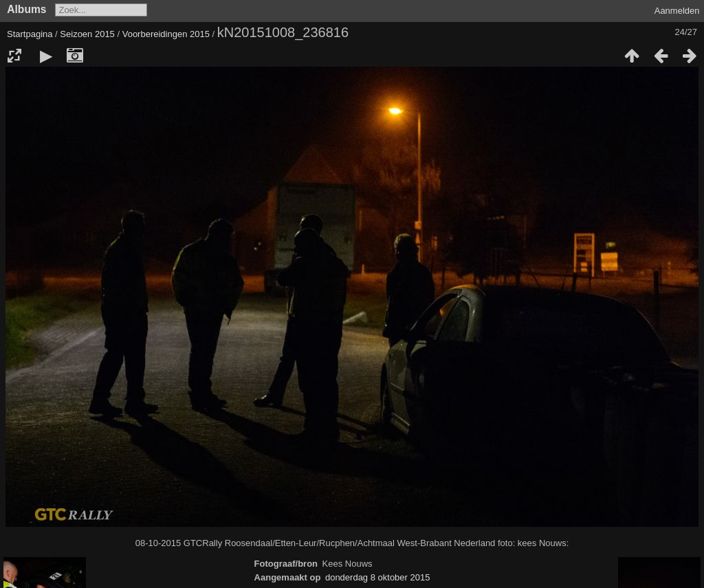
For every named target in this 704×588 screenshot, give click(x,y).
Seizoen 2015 (87, 34)
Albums (26, 9)
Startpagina (30, 34)
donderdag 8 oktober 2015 (378, 577)
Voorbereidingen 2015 (166, 34)
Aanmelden (677, 11)
